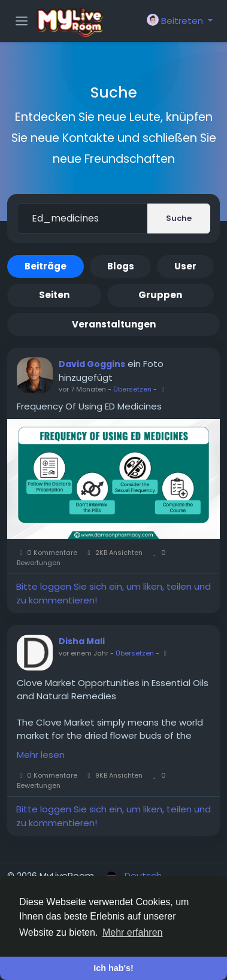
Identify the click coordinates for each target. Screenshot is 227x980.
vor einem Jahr (84, 653)
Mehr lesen (41, 755)
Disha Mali (82, 641)
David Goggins (92, 364)
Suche (179, 218)
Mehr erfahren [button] (133, 932)
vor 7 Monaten (82, 389)
